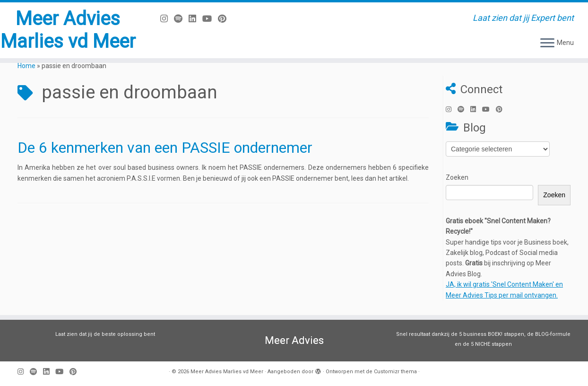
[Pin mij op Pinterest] (225, 19)
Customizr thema (395, 372)
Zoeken (457, 177)
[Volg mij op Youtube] (210, 19)
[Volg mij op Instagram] (167, 19)
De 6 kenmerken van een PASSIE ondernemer (165, 148)
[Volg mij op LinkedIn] (195, 19)
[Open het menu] (547, 44)
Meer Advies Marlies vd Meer (68, 30)
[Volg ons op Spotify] (181, 19)
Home (26, 66)
